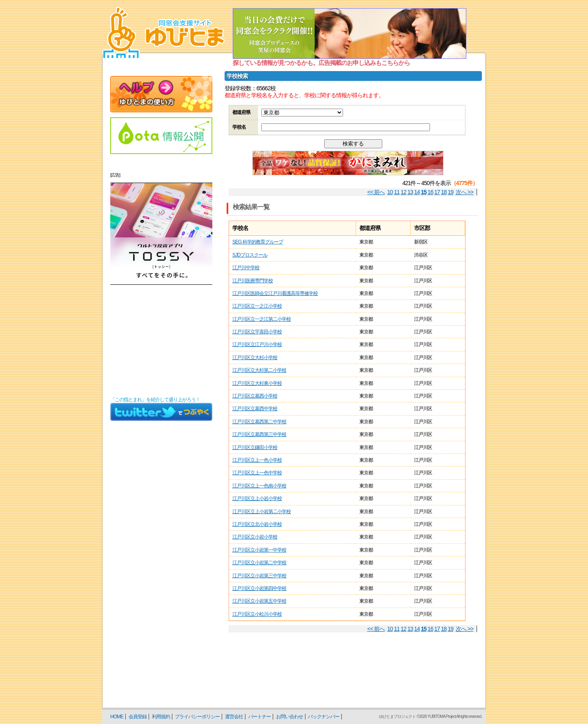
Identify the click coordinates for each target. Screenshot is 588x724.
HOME (117, 717)
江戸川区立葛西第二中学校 (259, 422)
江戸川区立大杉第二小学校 (259, 370)
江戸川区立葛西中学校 (255, 409)
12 (403, 192)
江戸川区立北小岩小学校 (257, 524)
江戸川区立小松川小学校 (257, 614)
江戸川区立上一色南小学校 (259, 486)
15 (424, 192)
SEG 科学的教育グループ (258, 242)
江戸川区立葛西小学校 (255, 396)
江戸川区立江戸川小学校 (257, 344)
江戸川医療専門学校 (253, 281)
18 (444, 192)
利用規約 (161, 717)
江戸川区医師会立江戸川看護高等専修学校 (275, 293)
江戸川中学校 (246, 268)
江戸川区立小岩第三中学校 (259, 576)
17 (437, 192)
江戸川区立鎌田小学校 (255, 447)
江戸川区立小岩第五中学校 (259, 601)
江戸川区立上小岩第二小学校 (262, 512)
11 (397, 192)
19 (451, 192)
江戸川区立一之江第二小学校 (262, 319)
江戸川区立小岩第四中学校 (259, 588)
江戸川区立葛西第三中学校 (259, 434)
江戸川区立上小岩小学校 (257, 498)
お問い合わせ (290, 717)
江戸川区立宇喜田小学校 (257, 332)
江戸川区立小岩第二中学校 (259, 563)
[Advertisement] (161, 341)
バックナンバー (324, 717)
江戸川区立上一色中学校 (257, 473)
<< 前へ (376, 192)
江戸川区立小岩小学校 (255, 537)
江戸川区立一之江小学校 (257, 306)
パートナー (259, 717)
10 (390, 192)
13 (410, 192)
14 (417, 192)
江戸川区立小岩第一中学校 (259, 550)
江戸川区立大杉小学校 (255, 358)
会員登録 (138, 717)
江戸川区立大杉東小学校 (257, 383)
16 (430, 192)
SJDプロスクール (250, 255)
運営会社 (234, 717)
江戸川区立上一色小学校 (257, 460)
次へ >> (464, 192)
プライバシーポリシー (197, 717)
